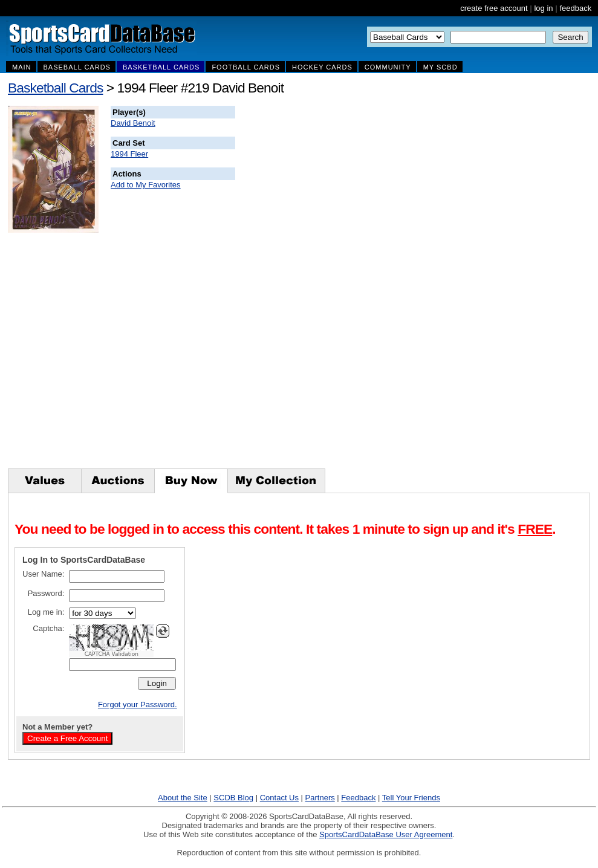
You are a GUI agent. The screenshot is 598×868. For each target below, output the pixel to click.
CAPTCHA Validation (112, 654)
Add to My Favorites (146, 185)
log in (543, 8)
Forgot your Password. (138, 704)
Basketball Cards (55, 88)
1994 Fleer (129, 154)
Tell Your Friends (411, 798)
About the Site (183, 798)
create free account (494, 8)
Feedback (358, 798)
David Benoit (133, 123)
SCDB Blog (233, 798)
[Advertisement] (454, 287)
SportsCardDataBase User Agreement (386, 834)
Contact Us (279, 798)
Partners (320, 798)
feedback (575, 8)
